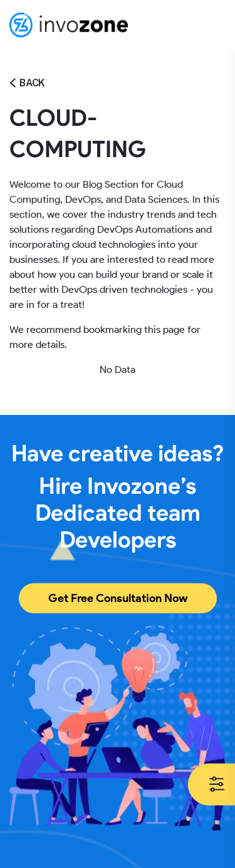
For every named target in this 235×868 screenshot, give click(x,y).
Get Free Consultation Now (118, 598)
